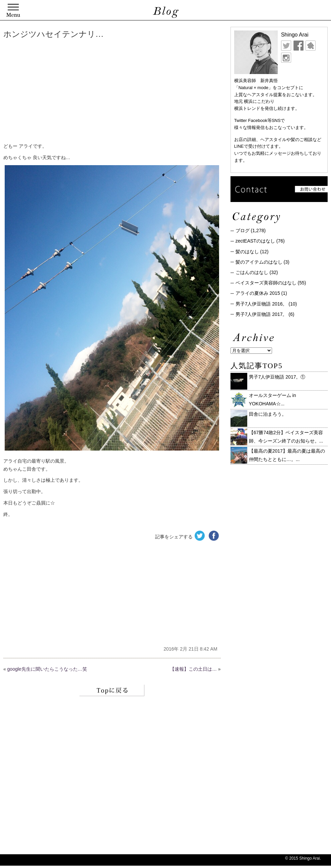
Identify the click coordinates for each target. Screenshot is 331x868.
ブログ (243, 230)
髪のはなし (247, 252)
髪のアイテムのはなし (259, 262)
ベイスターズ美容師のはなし (266, 283)
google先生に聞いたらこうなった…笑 (47, 669)
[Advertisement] (106, 92)
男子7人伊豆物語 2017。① (277, 377)
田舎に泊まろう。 (268, 414)
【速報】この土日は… (193, 669)
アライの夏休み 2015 (258, 293)
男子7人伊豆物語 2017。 (261, 314)
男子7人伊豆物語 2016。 (261, 304)
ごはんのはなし (252, 272)
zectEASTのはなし (255, 241)
